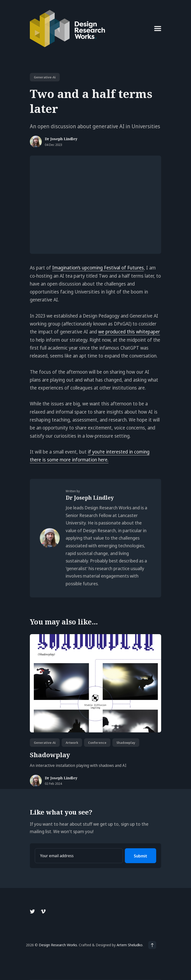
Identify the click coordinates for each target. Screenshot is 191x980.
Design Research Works (58, 945)
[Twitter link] (33, 912)
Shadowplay (50, 755)
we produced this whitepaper (129, 332)
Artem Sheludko (130, 945)
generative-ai (45, 77)
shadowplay (126, 743)
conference (97, 743)
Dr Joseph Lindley (61, 139)
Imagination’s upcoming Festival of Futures (98, 268)
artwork (72, 743)
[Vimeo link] (43, 912)
